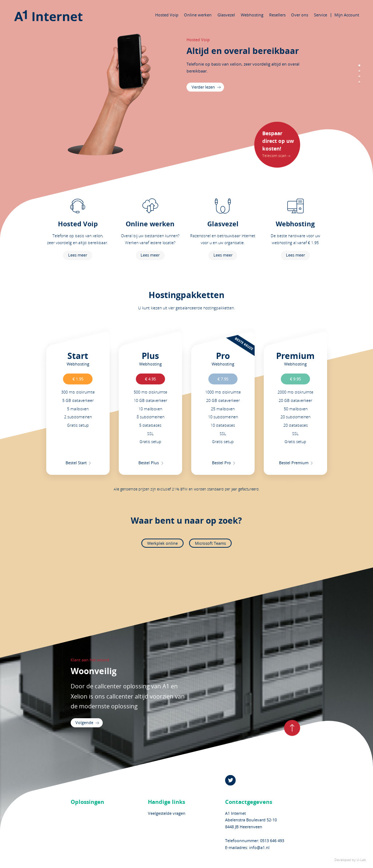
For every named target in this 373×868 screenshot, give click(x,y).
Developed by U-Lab (350, 860)
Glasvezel (226, 15)
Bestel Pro (221, 463)
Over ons (300, 15)
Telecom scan (278, 144)
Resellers (277, 15)
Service (321, 15)
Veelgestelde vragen (167, 813)
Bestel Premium (294, 463)
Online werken (198, 15)
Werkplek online (162, 543)
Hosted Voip (167, 15)
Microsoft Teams (210, 543)
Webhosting (252, 15)
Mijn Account (347, 15)
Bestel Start (76, 463)
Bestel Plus (149, 463)
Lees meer (78, 255)
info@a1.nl (259, 847)
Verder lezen (203, 87)
